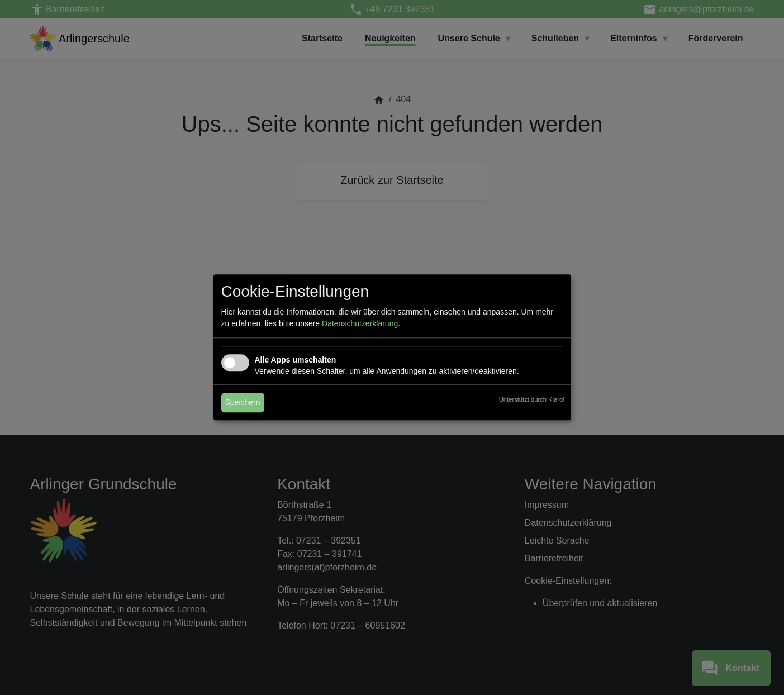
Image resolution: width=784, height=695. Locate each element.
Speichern (243, 403)
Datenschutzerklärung (360, 324)
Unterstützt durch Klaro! (532, 400)
